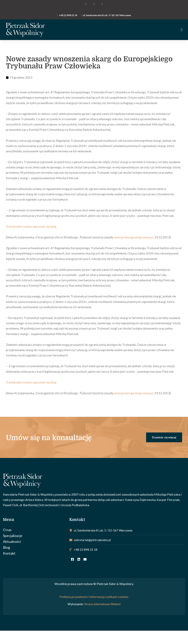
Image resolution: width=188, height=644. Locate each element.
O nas (7, 530)
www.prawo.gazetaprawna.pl (134, 237)
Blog (6, 547)
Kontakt (9, 553)
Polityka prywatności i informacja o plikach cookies (94, 597)
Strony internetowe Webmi (102, 604)
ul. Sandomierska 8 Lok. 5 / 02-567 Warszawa (107, 15)
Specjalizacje (13, 536)
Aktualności (12, 541)
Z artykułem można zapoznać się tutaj (31, 226)
